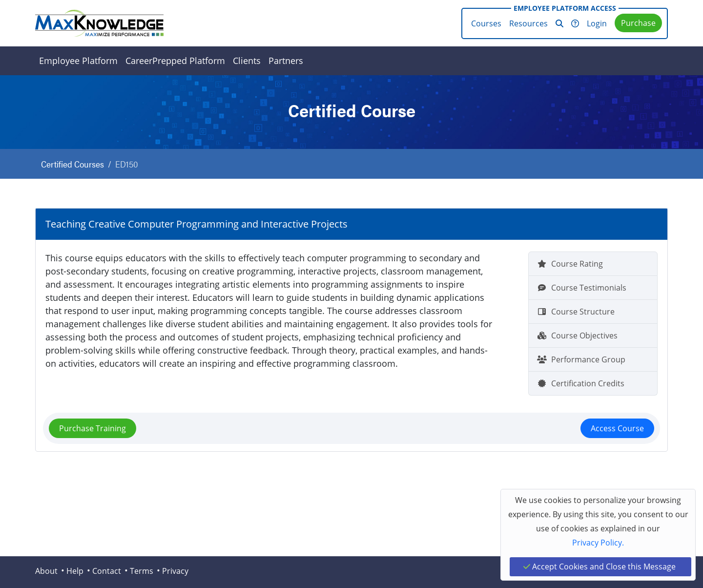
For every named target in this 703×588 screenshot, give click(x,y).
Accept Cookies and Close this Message (600, 567)
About (46, 571)
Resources (528, 23)
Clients (247, 61)
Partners (286, 61)
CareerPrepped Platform (175, 61)
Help (75, 571)
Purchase (638, 23)
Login (597, 23)
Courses (486, 23)
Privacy (175, 571)
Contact (107, 571)
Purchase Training (93, 428)
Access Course (617, 428)
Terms (142, 571)
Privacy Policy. (598, 543)
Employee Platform (78, 61)
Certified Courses (72, 164)
